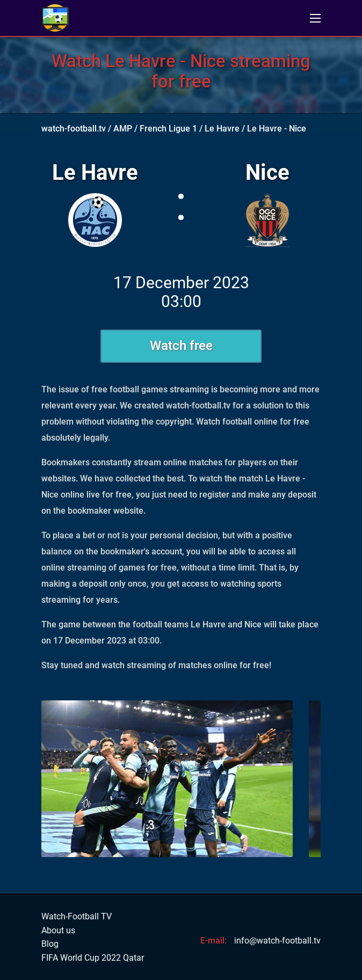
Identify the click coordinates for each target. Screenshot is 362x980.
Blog (50, 944)
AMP (123, 129)
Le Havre (222, 129)
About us (58, 931)
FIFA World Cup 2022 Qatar (93, 958)
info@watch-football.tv (277, 941)
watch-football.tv (74, 129)
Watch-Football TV (77, 917)
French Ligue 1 (168, 129)
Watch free (181, 346)
